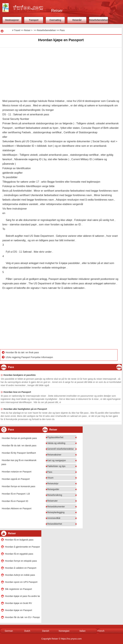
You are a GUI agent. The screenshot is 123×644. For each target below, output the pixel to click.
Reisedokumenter (56, 507)
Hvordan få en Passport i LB (16, 494)
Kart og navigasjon (57, 460)
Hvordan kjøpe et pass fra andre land (22, 596)
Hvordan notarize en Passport (17, 472)
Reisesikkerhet (55, 524)
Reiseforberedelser (98, 20)
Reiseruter (52, 501)
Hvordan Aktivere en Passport (17, 508)
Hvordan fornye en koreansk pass (18, 486)
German (9, 631)
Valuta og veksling (56, 443)
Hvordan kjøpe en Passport (19, 610)
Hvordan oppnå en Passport (16, 479)
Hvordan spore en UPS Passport (21, 582)
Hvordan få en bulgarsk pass (19, 540)
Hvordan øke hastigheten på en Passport (25, 409)
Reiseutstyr (53, 483)
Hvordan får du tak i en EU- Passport (22, 617)
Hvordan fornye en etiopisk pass (21, 561)
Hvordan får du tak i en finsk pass (23, 352)
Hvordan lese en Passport (17, 392)
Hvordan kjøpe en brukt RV (18, 603)
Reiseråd (77, 20)
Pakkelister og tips (56, 466)
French (101, 631)
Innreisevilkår (54, 518)
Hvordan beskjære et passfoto (20, 375)
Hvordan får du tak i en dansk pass (19, 446)
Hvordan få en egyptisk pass (19, 554)
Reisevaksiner (54, 455)
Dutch (27, 631)
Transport (34, 20)
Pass (62, 30)
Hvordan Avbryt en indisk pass (20, 575)
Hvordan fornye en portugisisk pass (19, 438)
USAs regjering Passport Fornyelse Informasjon (30, 357)
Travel (17, 30)
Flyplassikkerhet (55, 437)
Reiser (27, 30)
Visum (50, 478)
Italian (82, 631)
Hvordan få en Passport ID (15, 501)
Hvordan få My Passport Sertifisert (19, 453)
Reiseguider (53, 489)
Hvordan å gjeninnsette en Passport (22, 547)
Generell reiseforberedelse (60, 449)
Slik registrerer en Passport (18, 589)
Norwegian (64, 631)
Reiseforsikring (55, 495)
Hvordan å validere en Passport (21, 568)
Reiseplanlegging (56, 512)
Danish (46, 631)
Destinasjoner (12, 20)
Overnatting (55, 20)
